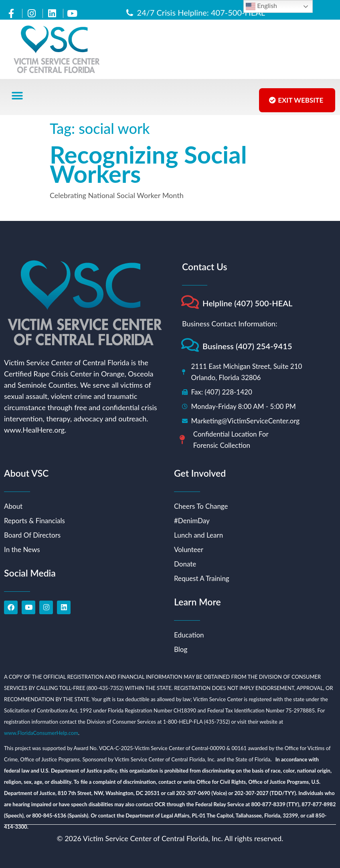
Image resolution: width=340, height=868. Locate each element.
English (261, 6)
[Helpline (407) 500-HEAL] (190, 302)
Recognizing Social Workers (148, 164)
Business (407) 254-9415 (247, 346)
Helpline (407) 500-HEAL (248, 303)
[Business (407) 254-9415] (190, 345)
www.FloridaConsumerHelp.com (41, 733)
